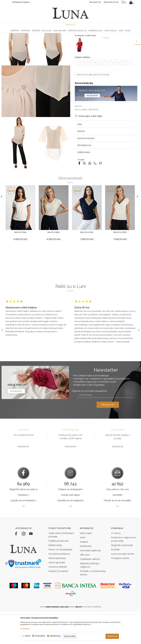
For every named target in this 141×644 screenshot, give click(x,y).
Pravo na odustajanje (60, 582)
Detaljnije (25, 629)
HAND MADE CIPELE (25, 33)
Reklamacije (55, 577)
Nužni (28, 636)
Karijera (84, 574)
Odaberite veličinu (90, 591)
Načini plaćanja (57, 590)
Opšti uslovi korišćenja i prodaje (61, 567)
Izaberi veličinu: (83, 88)
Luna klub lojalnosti (90, 583)
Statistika (40, 636)
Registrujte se (111, 2)
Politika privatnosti (59, 573)
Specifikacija (106, 176)
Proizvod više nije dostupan (93, 105)
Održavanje (106, 183)
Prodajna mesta (120, 590)
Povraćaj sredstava (59, 586)
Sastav (106, 162)
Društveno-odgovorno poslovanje (124, 571)
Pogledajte (23, 479)
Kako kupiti (86, 565)
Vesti (83, 570)
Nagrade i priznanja (122, 577)
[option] (25, 33)
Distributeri (86, 578)
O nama (116, 565)
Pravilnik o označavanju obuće (93, 605)
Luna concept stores (123, 586)
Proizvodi (25, 37)
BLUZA (35, 37)
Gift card (85, 587)
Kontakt (115, 582)
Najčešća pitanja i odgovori (90, 597)
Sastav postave (106, 169)
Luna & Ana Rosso (116, 33)
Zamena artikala (58, 599)
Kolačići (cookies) (58, 603)
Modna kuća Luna (10, 37)
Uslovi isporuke (57, 595)
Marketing (55, 636)
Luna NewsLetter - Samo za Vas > (71, 33)
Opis (106, 155)
